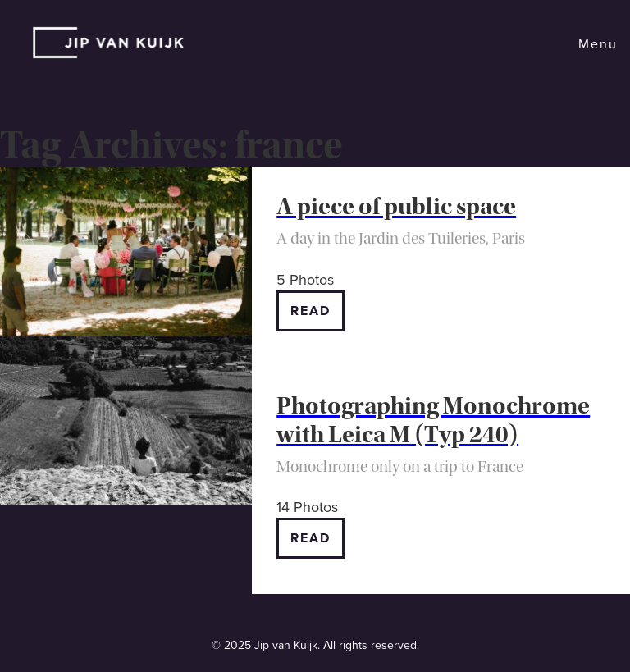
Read (310, 311)
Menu (598, 44)
